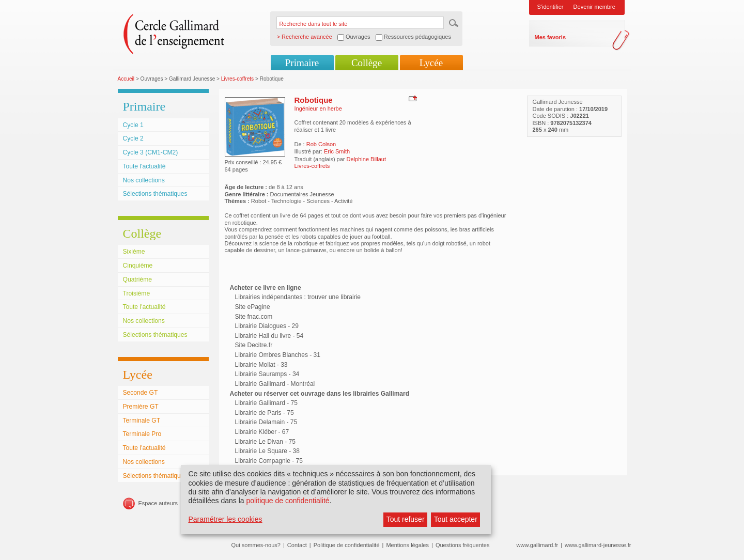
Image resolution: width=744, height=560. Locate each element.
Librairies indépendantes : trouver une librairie (298, 297)
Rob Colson (321, 144)
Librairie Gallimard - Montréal (275, 384)
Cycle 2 (133, 138)
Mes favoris (551, 37)
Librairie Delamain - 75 (266, 422)
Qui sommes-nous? (256, 545)
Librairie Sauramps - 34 (267, 374)
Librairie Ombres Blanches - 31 (278, 355)
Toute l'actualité (144, 166)
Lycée (431, 63)
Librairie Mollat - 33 (261, 365)
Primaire (302, 63)
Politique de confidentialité (347, 545)
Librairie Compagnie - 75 (269, 461)
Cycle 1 (133, 125)
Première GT (141, 407)
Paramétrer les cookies (225, 519)
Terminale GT (142, 421)
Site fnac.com (254, 317)
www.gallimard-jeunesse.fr (598, 545)
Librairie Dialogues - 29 (267, 326)
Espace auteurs (158, 503)
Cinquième (138, 266)
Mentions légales (407, 545)
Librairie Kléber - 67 (262, 432)
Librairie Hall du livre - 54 (269, 336)
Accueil (126, 79)
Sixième (134, 252)
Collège (367, 63)
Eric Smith (337, 151)
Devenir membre (594, 7)
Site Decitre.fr (254, 345)
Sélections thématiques (155, 194)
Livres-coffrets (237, 79)
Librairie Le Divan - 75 (265, 442)
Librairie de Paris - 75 (265, 413)
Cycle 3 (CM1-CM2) (151, 152)
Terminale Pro (142, 434)
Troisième (137, 293)
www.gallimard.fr (538, 545)
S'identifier (551, 7)
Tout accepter (456, 519)
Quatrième (137, 279)
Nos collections (144, 180)
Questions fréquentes (463, 545)
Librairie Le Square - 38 (267, 451)
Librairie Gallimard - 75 (266, 403)
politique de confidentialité (288, 501)
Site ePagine (253, 307)
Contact (297, 545)
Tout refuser (406, 519)
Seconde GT (141, 393)
